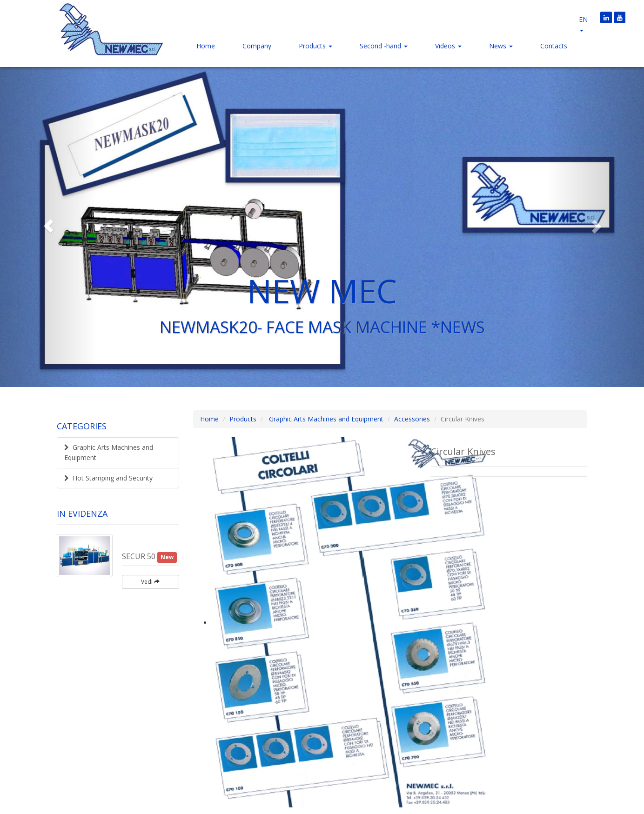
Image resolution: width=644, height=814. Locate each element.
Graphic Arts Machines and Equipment (109, 452)
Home (206, 46)
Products (315, 46)
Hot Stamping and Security (108, 478)
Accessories (412, 419)
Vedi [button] (150, 582)
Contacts (554, 46)
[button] (48, 226)
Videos (448, 46)
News (501, 46)
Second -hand (384, 46)
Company (257, 46)
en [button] (583, 23)
